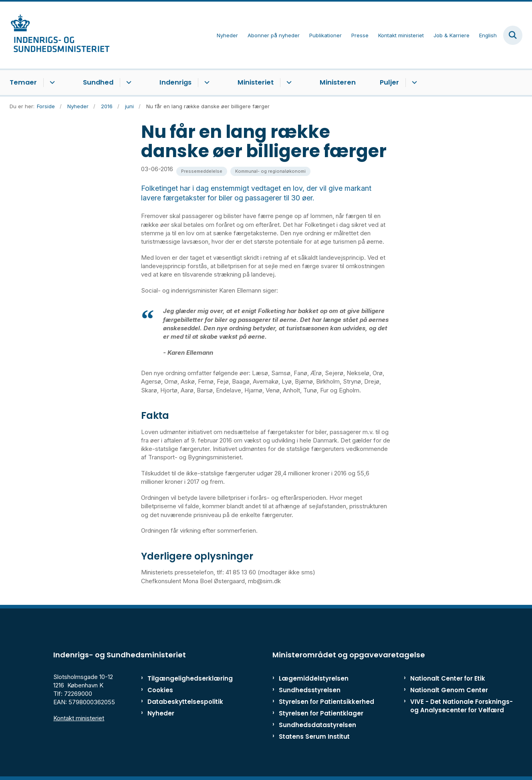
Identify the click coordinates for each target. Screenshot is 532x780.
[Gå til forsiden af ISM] (60, 35)
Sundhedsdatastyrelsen (317, 725)
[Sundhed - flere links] (128, 83)
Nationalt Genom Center (449, 690)
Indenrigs (175, 82)
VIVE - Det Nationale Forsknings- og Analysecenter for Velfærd (461, 706)
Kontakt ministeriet (79, 718)
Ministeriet (256, 82)
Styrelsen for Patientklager (321, 713)
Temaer (23, 82)
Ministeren (338, 82)
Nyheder (161, 713)
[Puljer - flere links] (413, 83)
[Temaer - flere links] (51, 83)
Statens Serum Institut (314, 737)
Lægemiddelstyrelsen (314, 678)
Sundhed (98, 82)
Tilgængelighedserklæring (182, 678)
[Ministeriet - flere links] (288, 83)
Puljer (389, 82)
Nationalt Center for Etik (448, 678)
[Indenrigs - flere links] (206, 83)
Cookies (160, 690)
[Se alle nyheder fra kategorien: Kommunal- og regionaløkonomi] (270, 171)
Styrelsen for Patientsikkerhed (326, 702)
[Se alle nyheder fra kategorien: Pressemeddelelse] (202, 171)
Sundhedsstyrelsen (310, 690)
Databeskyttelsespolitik (182, 702)
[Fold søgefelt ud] (513, 35)
